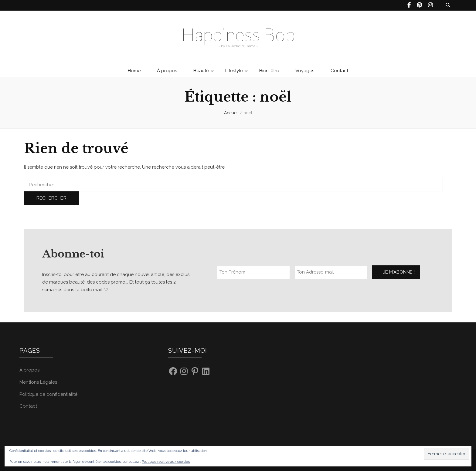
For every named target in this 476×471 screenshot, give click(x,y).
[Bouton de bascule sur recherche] (448, 5)
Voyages (305, 71)
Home (134, 71)
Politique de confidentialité (48, 394)
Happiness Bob (238, 34)
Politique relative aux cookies (166, 462)
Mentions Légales (38, 382)
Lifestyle (234, 71)
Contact (339, 71)
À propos (167, 71)
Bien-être (269, 71)
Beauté (201, 71)
